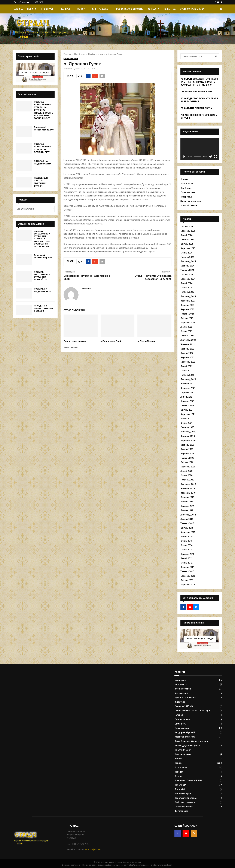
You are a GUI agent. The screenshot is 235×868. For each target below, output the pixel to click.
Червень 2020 (187, 454)
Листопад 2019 (188, 484)
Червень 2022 (187, 357)
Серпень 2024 (187, 266)
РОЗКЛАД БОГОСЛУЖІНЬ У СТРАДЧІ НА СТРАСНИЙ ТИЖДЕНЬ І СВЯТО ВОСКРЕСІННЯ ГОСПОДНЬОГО (44, 110)
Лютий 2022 (186, 366)
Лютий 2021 (186, 419)
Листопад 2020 (188, 432)
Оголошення (187, 184)
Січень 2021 (186, 423)
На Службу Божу (183, 750)
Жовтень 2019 (188, 489)
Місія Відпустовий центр (187, 746)
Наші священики (71, 59)
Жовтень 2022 (188, 344)
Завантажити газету (191, 201)
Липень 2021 (187, 397)
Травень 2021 (187, 405)
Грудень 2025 (187, 240)
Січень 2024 (186, 288)
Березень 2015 (188, 532)
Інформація (186, 197)
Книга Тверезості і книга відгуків (191, 741)
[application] (200, 149)
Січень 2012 (186, 563)
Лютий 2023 (186, 327)
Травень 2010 (187, 571)
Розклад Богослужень (130, 9)
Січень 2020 (186, 475)
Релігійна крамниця (185, 802)
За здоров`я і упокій (185, 732)
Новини (32, 9)
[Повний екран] (216, 157)
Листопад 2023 (188, 296)
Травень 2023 (187, 314)
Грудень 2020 (187, 427)
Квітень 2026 (187, 227)
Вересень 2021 (188, 388)
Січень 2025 (186, 253)
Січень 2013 (186, 550)
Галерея (66, 9)
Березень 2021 (188, 414)
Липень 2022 (187, 353)
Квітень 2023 (187, 318)
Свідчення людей (184, 807)
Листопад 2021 (188, 379)
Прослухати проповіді (186, 798)
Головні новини (182, 719)
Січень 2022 (186, 371)
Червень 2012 (187, 554)
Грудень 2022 (187, 336)
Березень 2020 (188, 467)
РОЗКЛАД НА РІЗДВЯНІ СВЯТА (43, 162)
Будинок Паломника (192, 9)
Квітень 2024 (187, 275)
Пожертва (170, 9)
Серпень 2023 (187, 305)
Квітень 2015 (187, 528)
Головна (18, 9)
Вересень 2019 (188, 493)
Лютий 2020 (186, 471)
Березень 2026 (188, 231)
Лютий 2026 (186, 235)
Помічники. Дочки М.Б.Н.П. (188, 780)
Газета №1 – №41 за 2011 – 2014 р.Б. (193, 711)
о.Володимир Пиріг (111, 341)
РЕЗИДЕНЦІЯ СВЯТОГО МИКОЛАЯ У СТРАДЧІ (41, 182)
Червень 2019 (187, 506)
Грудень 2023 (187, 292)
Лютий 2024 (186, 283)
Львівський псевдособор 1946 (44, 128)
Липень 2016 (187, 519)
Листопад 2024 (188, 261)
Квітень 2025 (187, 244)
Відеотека (180, 702)
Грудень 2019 (187, 480)
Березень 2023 (188, 323)
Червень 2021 (187, 401)
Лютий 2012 (186, 558)
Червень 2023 (187, 309)
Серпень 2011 (187, 567)
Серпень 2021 (187, 392)
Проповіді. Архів (183, 794)
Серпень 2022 (187, 349)
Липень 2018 (187, 510)
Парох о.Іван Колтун (75, 341)
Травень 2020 (187, 458)
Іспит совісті (181, 684)
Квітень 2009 (187, 580)
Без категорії (181, 693)
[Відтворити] (184, 157)
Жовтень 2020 (188, 436)
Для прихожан (101, 9)
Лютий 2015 (186, 537)
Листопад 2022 (188, 340)
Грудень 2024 (187, 257)
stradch (69, 69)
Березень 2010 (188, 576)
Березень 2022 (188, 362)
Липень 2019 (187, 502)
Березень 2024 (188, 279)
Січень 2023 (186, 331)
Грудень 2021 (187, 375)
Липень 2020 (187, 449)
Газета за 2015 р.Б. (184, 706)
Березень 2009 (188, 585)
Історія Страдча (189, 205)
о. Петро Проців (146, 341)
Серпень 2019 (187, 497)
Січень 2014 (186, 545)
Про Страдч (47, 9)
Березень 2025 (188, 248)
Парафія (179, 772)
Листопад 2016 (188, 515)
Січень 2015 (186, 541)
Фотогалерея (181, 811)
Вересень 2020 (188, 441)
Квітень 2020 (187, 462)
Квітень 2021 (187, 410)
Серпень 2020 (187, 445)
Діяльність (180, 724)
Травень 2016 (187, 523)
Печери (178, 776)
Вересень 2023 (188, 301)
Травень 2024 (187, 270)
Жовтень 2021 (188, 384)
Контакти (153, 9)
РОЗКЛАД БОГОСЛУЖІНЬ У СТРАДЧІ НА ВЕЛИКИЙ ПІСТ (43, 148)
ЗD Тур (81, 9)
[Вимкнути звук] (211, 157)
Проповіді (180, 789)
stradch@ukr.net (93, 849)
